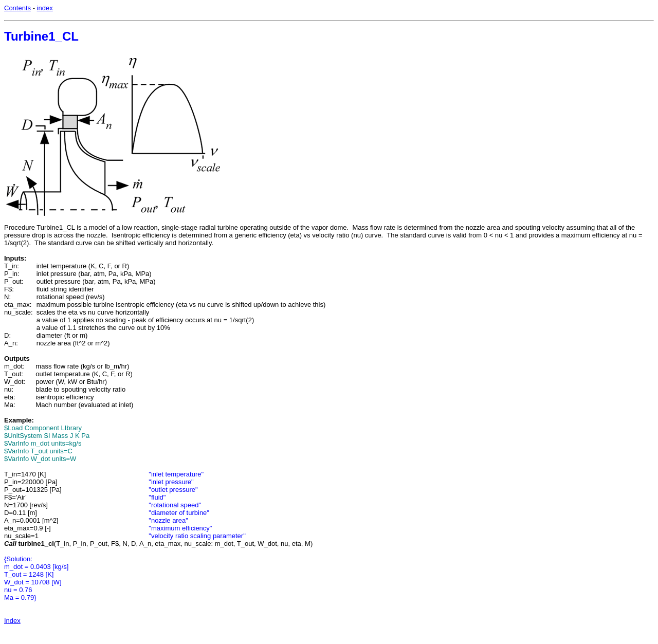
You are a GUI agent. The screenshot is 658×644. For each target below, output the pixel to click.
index (45, 8)
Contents (17, 8)
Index (12, 621)
